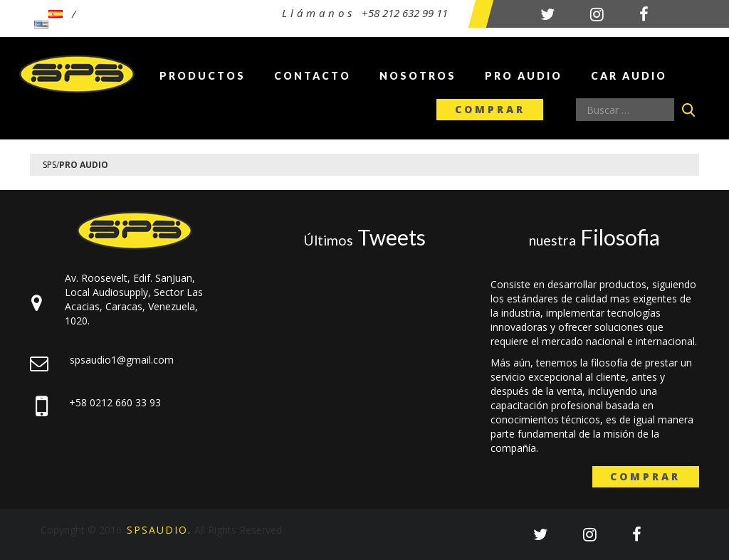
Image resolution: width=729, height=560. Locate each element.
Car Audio (629, 76)
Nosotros (418, 76)
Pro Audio (524, 76)
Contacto (313, 76)
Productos (203, 76)
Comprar (490, 109)
